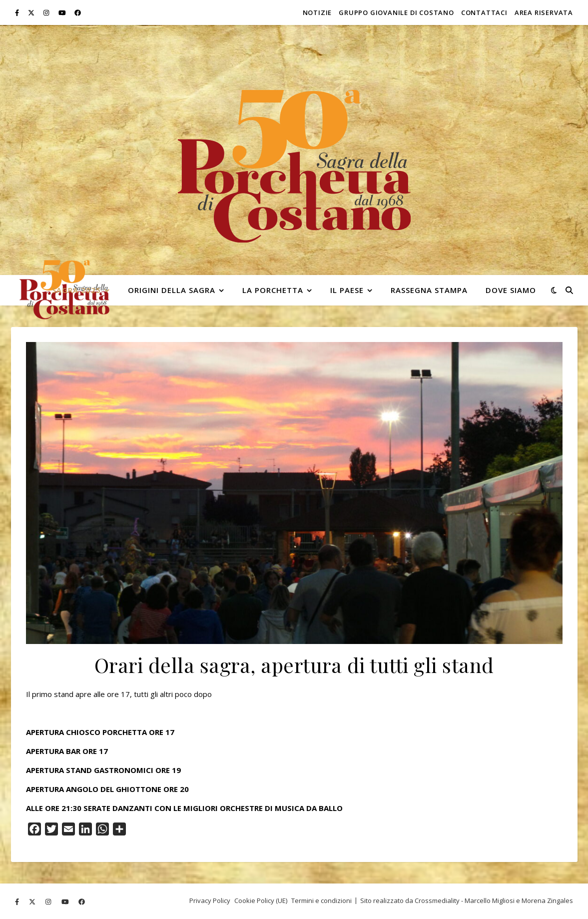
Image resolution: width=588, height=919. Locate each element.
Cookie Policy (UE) (261, 900)
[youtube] (63, 12)
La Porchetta (273, 290)
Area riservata (544, 12)
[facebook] (78, 12)
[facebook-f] (18, 12)
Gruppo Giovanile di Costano (396, 12)
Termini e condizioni (321, 900)
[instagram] (47, 12)
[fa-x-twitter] (32, 12)
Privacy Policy (210, 900)
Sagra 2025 (76, 290)
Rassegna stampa (429, 290)
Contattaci (484, 12)
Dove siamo (511, 290)
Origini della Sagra (172, 290)
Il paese (347, 290)
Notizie (317, 12)
